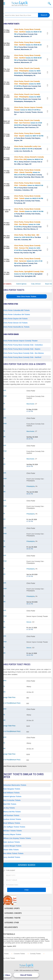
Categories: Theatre (12, 918)
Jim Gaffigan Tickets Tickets (14, 827)
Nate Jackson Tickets (12, 842)
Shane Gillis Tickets (11, 850)
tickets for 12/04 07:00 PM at (28, 249)
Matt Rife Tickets (10, 804)
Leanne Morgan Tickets (12, 846)
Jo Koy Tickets (9, 808)
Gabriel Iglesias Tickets (12, 796)
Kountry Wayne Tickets (12, 834)
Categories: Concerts (13, 913)
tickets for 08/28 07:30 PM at (29, 160)
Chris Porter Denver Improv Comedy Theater (21, 341)
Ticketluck (20, 4)
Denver (29, 622)
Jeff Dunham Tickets (11, 815)
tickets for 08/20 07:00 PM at (28, 149)
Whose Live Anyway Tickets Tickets (17, 838)
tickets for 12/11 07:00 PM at (28, 262)
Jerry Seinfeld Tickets (12, 857)
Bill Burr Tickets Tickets (13, 831)
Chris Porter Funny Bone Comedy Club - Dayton (22, 349)
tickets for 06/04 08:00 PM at (28, 72)
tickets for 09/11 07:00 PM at (29, 173)
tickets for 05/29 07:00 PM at (28, 33)
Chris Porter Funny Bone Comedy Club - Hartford (22, 357)
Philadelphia (31, 486)
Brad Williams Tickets (12, 823)
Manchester (30, 404)
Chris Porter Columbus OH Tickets (17, 314)
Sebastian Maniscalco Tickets (15, 785)
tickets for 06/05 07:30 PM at (28, 85)
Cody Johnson (39, 284)
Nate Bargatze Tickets (12, 789)
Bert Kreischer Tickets (12, 800)
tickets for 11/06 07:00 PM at (28, 225)
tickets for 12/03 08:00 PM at (28, 237)
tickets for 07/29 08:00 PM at (28, 124)
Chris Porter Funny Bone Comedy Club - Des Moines (24, 353)
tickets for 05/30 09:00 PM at (28, 59)
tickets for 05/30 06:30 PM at (28, 46)
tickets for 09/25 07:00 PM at (29, 199)
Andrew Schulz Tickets (12, 819)
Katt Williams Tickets (12, 793)
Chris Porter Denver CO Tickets (15, 323)
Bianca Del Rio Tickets (12, 812)
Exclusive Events (11, 927)
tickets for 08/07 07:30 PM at (29, 137)
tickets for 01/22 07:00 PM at (29, 274)
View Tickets (48, 34)
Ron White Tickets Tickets (13, 853)
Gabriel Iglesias (24, 284)
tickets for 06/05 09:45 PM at (28, 98)
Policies (36, 970)
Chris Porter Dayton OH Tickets (15, 319)
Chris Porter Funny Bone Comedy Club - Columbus (23, 345)
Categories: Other (12, 923)
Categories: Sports (12, 908)
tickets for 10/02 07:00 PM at (29, 212)
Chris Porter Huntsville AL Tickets (16, 327)
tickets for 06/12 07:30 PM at (29, 111)
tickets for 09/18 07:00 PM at (29, 186)
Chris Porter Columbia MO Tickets (17, 310)
